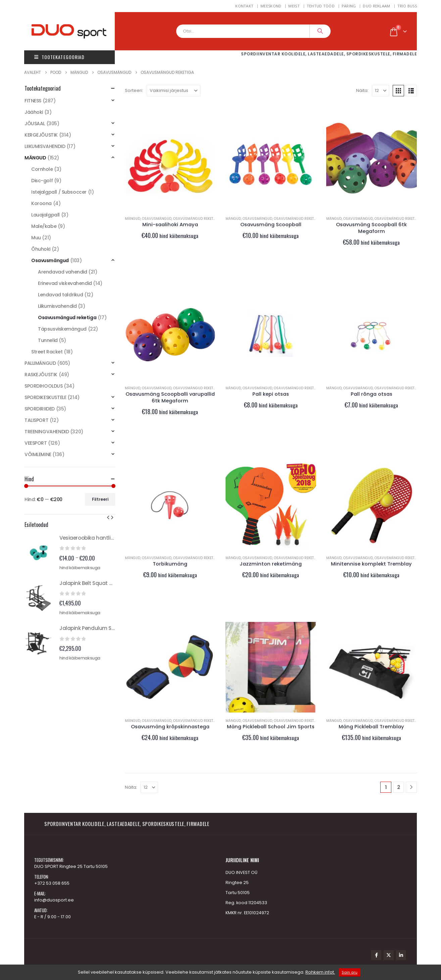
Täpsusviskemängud (62, 329)
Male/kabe (44, 226)
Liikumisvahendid (57, 306)
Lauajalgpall (45, 215)
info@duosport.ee (54, 900)
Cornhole (42, 169)
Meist (294, 6)
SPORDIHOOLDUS (44, 386)
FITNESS (33, 101)
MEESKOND (271, 6)
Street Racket (47, 352)
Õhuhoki (41, 249)
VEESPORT (36, 443)
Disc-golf (42, 181)
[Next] (411, 787)
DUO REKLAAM (376, 6)
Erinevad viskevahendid (65, 283)
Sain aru (350, 972)
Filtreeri (100, 499)
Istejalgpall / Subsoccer (59, 192)
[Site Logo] (76, 31)
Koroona (41, 203)
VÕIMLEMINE (38, 454)
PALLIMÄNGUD (40, 363)
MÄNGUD (133, 219)
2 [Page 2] (399, 787)
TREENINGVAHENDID (47, 432)
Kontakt (244, 6)
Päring (349, 6)
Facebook (376, 955)
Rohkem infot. (320, 972)
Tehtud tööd (321, 6)
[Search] (320, 31)
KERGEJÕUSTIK (41, 135)
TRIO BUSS (407, 6)
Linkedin (401, 955)
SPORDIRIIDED (40, 409)
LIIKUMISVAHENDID (45, 146)
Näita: (362, 90)
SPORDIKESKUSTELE (45, 397)
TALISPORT (36, 420)
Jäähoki (34, 112)
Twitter (389, 955)
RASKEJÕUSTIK (41, 375)
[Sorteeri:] (174, 91)
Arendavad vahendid (62, 272)
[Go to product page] (170, 165)
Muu (36, 238)
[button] (398, 91)
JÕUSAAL (35, 124)
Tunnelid (48, 340)
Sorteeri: (134, 90)
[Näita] (381, 91)
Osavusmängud (157, 219)
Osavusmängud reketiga (196, 219)
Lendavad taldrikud (60, 295)
